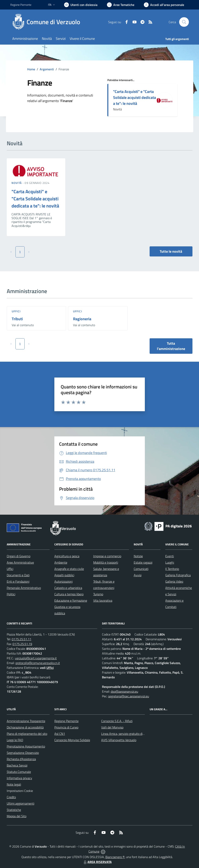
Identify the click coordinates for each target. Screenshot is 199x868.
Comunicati (141, 569)
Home (31, 69)
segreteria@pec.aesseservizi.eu (129, 696)
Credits (11, 797)
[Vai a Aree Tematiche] (121, 5)
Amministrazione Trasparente (26, 721)
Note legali (14, 784)
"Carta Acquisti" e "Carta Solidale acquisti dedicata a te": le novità (135, 97)
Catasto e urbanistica (68, 588)
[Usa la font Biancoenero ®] (81, 5)
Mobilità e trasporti (106, 562)
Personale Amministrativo (24, 588)
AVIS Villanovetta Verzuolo (119, 740)
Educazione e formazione (71, 600)
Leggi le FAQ (15, 740)
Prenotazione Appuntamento (26, 746)
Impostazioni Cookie (20, 791)
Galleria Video (174, 581)
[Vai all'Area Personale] (164, 5)
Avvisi (138, 575)
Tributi (17, 319)
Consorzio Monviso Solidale (72, 740)
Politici (11, 594)
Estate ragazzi (143, 562)
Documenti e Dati (18, 575)
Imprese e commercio (107, 556)
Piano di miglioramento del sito (27, 734)
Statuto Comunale (19, 772)
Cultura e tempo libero (69, 594)
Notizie (138, 556)
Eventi (170, 556)
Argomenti (47, 69)
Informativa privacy (19, 778)
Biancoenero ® (115, 857)
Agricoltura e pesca (67, 556)
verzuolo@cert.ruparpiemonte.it (36, 658)
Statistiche (14, 810)
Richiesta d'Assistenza (21, 759)
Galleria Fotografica (178, 575)
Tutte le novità (171, 251)
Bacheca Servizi (17, 765)
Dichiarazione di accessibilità (25, 727)
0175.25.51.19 (22, 644)
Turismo (98, 594)
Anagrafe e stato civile (69, 569)
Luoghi (170, 562)
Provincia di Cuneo (66, 727)
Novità (17, 183)
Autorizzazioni (63, 581)
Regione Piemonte (66, 721)
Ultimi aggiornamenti (21, 803)
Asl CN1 (60, 734)
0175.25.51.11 (22, 639)
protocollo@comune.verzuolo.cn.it (38, 663)
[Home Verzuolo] (48, 22)
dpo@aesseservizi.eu (124, 691)
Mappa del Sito (17, 816)
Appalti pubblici (64, 575)
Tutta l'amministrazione (171, 346)
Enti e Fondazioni (18, 581)
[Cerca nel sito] (184, 22)
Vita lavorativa (103, 600)
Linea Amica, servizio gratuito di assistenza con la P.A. (136, 734)
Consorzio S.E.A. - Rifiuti (117, 721)
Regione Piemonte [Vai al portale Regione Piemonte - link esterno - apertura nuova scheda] (21, 5)
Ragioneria (82, 319)
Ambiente (61, 562)
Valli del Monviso (112, 727)
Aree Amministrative (20, 562)
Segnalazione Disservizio (23, 753)
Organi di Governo (19, 556)
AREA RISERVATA (97, 862)
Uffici (16, 311)
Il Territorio (172, 569)
